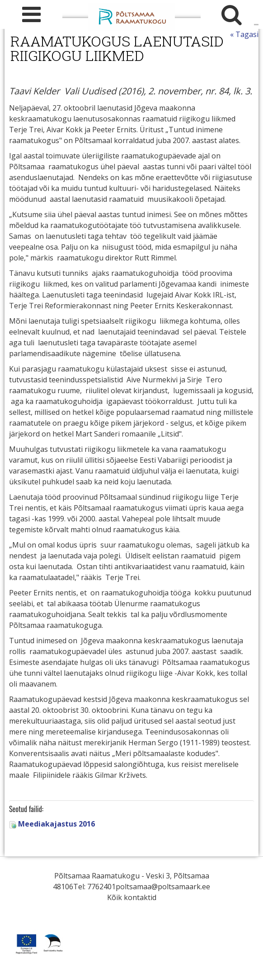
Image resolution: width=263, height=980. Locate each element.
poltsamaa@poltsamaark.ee (163, 887)
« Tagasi (244, 34)
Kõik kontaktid (132, 897)
